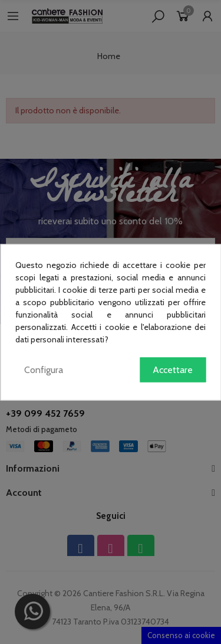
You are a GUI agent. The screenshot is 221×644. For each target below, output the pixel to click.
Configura (44, 369)
